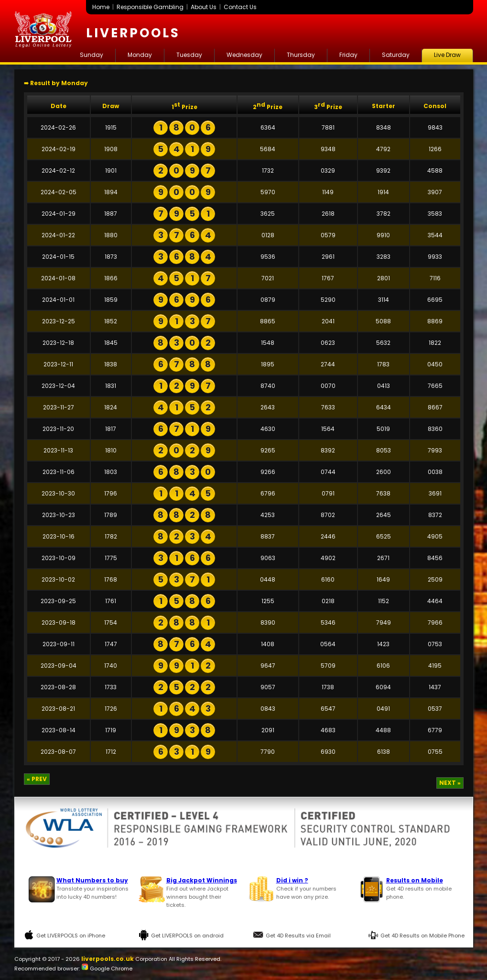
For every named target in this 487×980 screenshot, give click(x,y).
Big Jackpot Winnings (202, 880)
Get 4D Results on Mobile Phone (422, 936)
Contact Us (240, 7)
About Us (204, 7)
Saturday (396, 55)
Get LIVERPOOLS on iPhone (71, 936)
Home (101, 7)
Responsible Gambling (150, 7)
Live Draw (447, 55)
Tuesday (189, 55)
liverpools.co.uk (108, 959)
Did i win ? (292, 880)
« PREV (37, 779)
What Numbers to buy (92, 880)
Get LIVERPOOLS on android (187, 936)
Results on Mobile (415, 880)
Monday (140, 55)
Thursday (301, 55)
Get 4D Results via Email (298, 936)
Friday (348, 55)
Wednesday (244, 55)
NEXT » (450, 783)
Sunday (92, 55)
